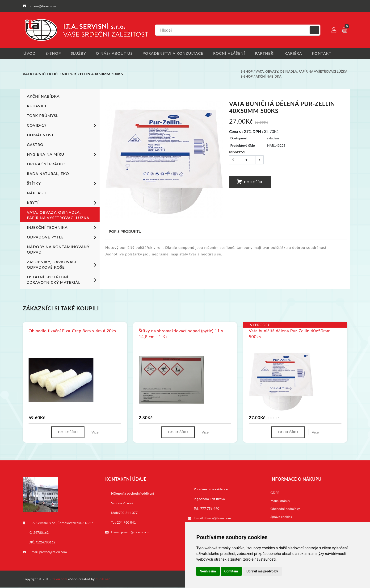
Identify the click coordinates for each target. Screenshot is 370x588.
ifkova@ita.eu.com (218, 519)
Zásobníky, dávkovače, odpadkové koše (62, 265)
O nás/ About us (116, 53)
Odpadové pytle (62, 238)
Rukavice (37, 106)
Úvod (29, 53)
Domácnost (40, 135)
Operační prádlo (46, 164)
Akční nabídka (268, 77)
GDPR (275, 493)
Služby (79, 53)
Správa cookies (281, 517)
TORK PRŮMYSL (43, 116)
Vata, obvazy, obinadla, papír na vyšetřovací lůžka (301, 72)
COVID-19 (62, 126)
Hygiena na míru (62, 155)
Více (96, 432)
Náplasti (37, 193)
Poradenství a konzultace (175, 53)
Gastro (35, 145)
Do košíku (250, 182)
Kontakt (326, 53)
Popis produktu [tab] (125, 231)
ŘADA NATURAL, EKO (48, 174)
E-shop (53, 53)
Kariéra (297, 53)
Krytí (62, 203)
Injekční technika (62, 228)
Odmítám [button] (231, 571)
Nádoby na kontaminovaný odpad (58, 250)
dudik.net (103, 579)
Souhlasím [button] (208, 571)
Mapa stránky (280, 501)
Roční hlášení (232, 53)
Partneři (268, 53)
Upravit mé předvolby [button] (262, 571)
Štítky (62, 184)
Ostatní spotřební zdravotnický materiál (62, 280)
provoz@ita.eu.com (53, 552)
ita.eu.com (60, 579)
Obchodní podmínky (285, 509)
